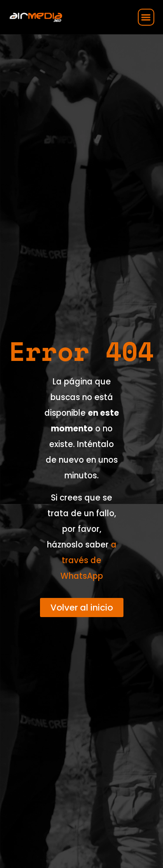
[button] (146, 17)
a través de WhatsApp (88, 560)
